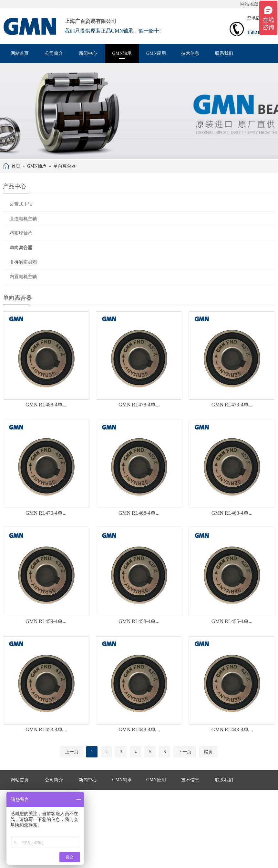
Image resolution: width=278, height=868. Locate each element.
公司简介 (54, 53)
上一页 (72, 752)
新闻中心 (88, 53)
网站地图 (249, 4)
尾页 (208, 752)
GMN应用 (156, 53)
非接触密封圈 (23, 262)
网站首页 (20, 53)
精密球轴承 (21, 233)
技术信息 (190, 53)
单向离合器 (65, 166)
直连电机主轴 (23, 219)
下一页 (185, 752)
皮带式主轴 (21, 204)
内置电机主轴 (23, 277)
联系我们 (224, 53)
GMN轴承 (122, 53)
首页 (16, 166)
